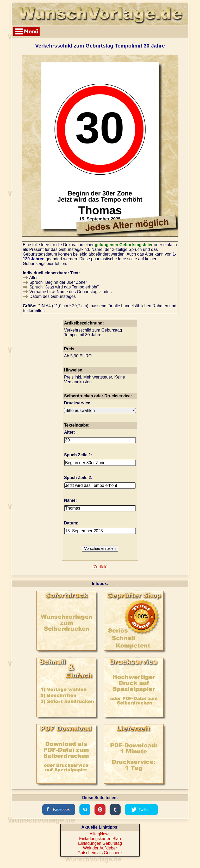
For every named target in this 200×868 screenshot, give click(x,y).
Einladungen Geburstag (100, 843)
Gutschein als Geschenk (100, 853)
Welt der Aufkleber (100, 848)
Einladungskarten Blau (100, 839)
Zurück (100, 567)
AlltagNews (100, 834)
